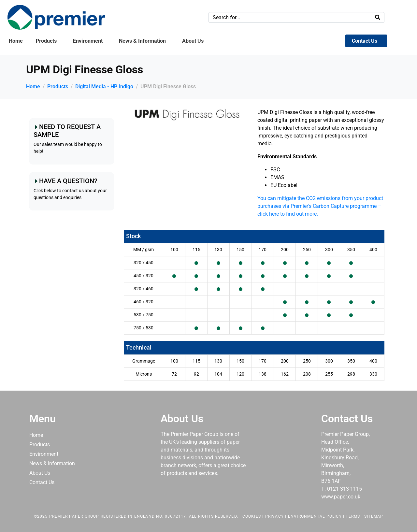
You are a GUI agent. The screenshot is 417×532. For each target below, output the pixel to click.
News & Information (142, 41)
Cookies (252, 516)
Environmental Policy (315, 516)
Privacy (274, 516)
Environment (88, 41)
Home (16, 41)
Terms (353, 516)
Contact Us (365, 41)
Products (46, 41)
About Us (193, 41)
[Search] (378, 17)
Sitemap (374, 516)
